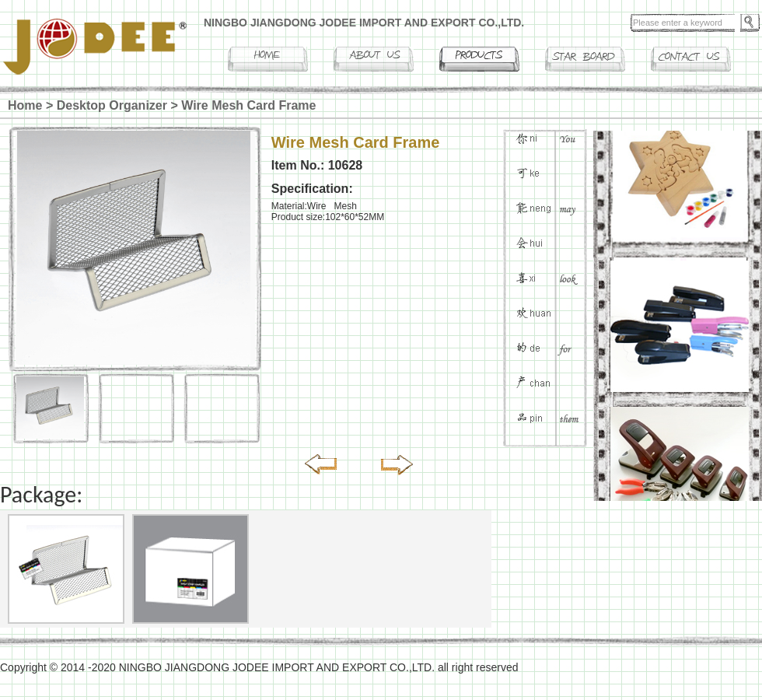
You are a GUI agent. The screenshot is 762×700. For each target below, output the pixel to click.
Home (25, 105)
